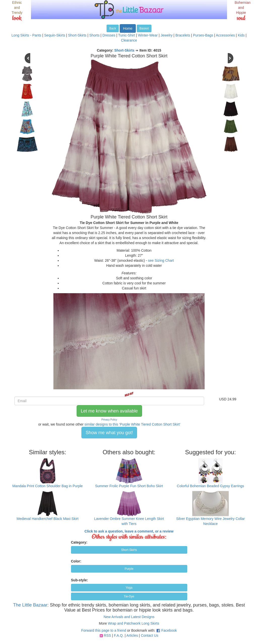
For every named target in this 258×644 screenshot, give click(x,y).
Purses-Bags (203, 35)
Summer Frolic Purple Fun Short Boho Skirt (129, 486)
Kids (241, 35)
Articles (132, 635)
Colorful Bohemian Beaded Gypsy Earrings (211, 486)
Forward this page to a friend (104, 630)
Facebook (169, 630)
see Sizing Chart (161, 260)
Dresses (109, 35)
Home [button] (128, 28)
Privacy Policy (109, 420)
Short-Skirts (77, 35)
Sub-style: (80, 580)
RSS (107, 635)
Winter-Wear (148, 35)
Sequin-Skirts (55, 35)
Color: (76, 561)
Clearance (129, 40)
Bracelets (183, 35)
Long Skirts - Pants (26, 35)
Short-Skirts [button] (129, 550)
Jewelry (166, 35)
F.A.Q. (119, 635)
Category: (79, 542)
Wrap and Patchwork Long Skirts (134, 623)
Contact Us (150, 635)
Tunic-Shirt (127, 35)
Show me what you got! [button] (109, 433)
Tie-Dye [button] (129, 596)
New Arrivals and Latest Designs (129, 617)
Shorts (94, 35)
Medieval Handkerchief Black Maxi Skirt (48, 519)
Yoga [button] (129, 588)
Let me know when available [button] (109, 411)
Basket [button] (144, 28)
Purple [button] (129, 569)
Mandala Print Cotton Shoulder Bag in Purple (47, 486)
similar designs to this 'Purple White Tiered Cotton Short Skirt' (132, 424)
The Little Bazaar (30, 605)
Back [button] (113, 28)
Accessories (225, 35)
